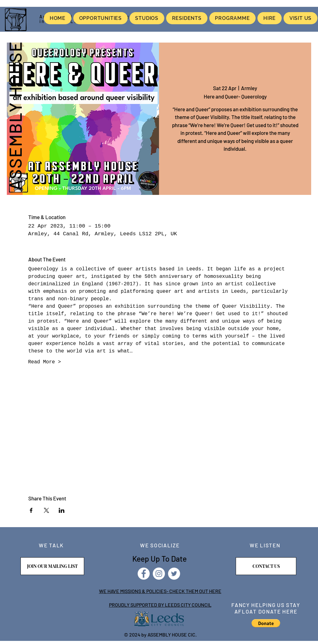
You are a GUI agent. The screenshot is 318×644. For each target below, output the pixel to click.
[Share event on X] (46, 510)
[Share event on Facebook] (31, 510)
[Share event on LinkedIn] (62, 510)
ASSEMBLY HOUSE (15, 116)
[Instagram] (159, 574)
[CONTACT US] (266, 566)
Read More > (45, 362)
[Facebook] (144, 574)
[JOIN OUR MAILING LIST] (52, 566)
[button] (266, 623)
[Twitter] (174, 574)
